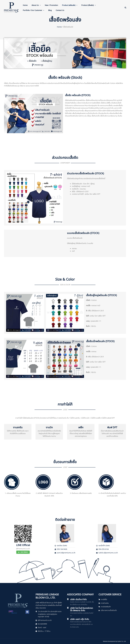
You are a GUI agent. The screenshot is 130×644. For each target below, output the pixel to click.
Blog (50, 10)
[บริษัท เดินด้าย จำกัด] (68, 599)
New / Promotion (51, 5)
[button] (40, 5)
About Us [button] (36, 5)
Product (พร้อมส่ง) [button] (70, 5)
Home (25, 5)
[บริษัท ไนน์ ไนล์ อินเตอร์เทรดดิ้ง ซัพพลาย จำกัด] (68, 608)
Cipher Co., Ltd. (122, 641)
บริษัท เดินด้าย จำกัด (78, 600)
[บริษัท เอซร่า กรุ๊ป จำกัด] (68, 619)
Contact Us (60, 10)
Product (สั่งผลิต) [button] (89, 5)
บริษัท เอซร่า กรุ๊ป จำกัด (80, 619)
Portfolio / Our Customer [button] (34, 10)
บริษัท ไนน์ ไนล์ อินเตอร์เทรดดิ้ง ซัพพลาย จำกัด (82, 609)
